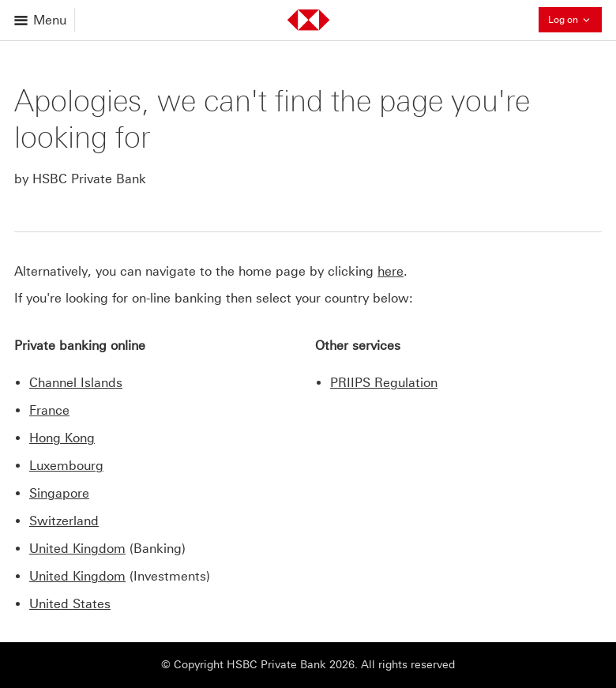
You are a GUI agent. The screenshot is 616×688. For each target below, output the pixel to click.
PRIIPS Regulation (384, 383)
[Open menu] (41, 20)
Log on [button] (575, 19)
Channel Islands (76, 383)
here (391, 271)
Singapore (59, 493)
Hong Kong (62, 438)
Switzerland (64, 521)
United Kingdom (77, 549)
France (49, 410)
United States (70, 604)
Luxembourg (66, 466)
